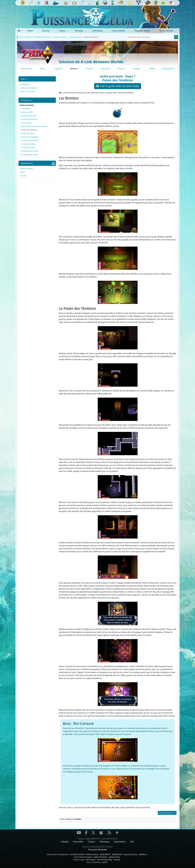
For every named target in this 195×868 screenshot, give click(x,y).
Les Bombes (25, 84)
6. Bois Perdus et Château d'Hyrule (34, 126)
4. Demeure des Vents (29, 119)
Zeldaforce (143, 854)
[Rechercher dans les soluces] (150, 37)
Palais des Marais (167, 813)
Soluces (46, 31)
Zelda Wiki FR (105, 854)
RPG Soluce (91, 860)
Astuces (90, 69)
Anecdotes (105, 69)
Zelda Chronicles (101, 857)
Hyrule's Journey (130, 854)
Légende (58, 69)
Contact (91, 842)
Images (137, 69)
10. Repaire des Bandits (29, 140)
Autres (23, 172)
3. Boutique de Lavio (28, 116)
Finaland (117, 860)
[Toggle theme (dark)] (20, 31)
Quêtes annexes (26, 169)
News (30, 31)
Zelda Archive (114, 857)
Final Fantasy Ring (104, 860)
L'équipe (65, 842)
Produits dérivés (142, 31)
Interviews (98, 31)
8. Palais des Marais (28, 133)
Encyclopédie (119, 31)
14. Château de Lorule (29, 155)
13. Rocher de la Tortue (29, 151)
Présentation (27, 69)
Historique (104, 842)
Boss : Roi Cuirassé (28, 91)
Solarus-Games (92, 854)
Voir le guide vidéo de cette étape (118, 86)
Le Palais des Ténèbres (29, 88)
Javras (105, 862)
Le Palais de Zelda (77, 854)
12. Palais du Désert (28, 147)
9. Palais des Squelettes (29, 137)
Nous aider (78, 842)
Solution (74, 69)
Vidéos (62, 31)
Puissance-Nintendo (97, 850)
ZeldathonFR (117, 854)
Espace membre (167, 31)
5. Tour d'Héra (26, 123)
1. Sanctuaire (25, 109)
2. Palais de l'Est (26, 112)
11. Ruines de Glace (28, 144)
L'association (120, 842)
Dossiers (79, 31)
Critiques (121, 69)
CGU (132, 842)
